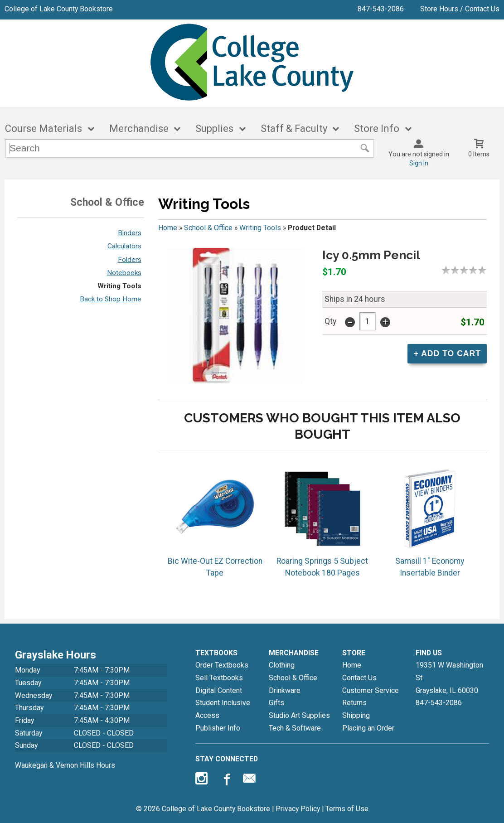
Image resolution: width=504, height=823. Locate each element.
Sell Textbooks (219, 678)
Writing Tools (119, 286)
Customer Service (371, 690)
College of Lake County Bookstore (59, 9)
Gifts (276, 703)
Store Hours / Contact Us (460, 9)
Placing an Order (368, 728)
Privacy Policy (298, 809)
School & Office (208, 228)
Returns (354, 703)
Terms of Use (347, 809)
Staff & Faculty (294, 128)
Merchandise (139, 128)
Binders (130, 233)
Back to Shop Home (111, 299)
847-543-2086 (381, 9)
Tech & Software (295, 728)
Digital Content (219, 690)
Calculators (124, 246)
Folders (130, 260)
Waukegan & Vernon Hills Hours (65, 765)
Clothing (282, 665)
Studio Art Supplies (299, 715)
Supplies (214, 128)
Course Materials (44, 128)
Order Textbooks (222, 665)
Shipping (356, 715)
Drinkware (285, 690)
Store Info (377, 128)
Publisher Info (218, 728)
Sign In (419, 163)
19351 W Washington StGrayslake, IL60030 (449, 678)
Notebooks (124, 273)
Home (168, 228)
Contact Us (359, 678)
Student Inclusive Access (223, 709)
